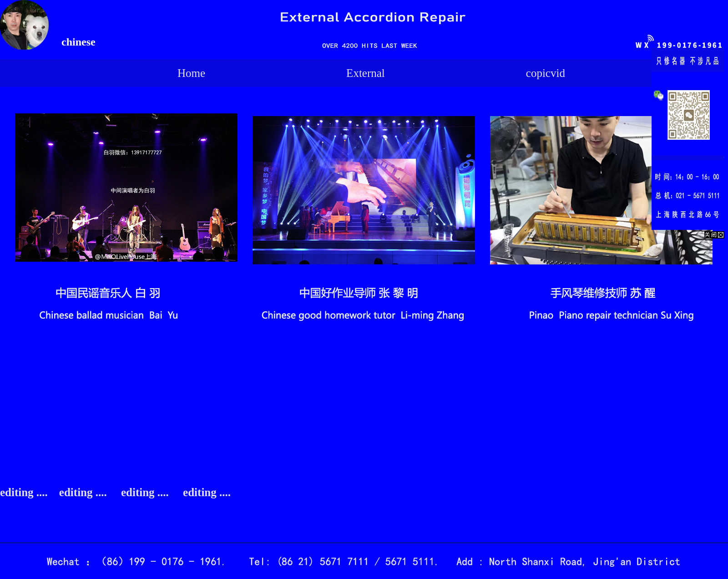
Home (191, 73)
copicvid (546, 73)
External (366, 73)
